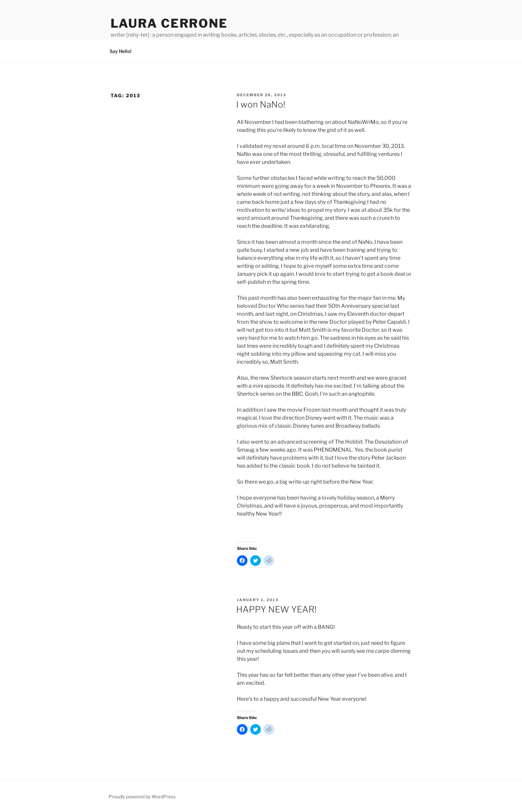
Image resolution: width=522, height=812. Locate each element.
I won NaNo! (261, 104)
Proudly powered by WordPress (142, 797)
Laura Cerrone (169, 23)
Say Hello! (121, 51)
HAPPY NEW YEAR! (276, 609)
